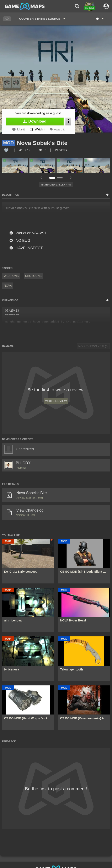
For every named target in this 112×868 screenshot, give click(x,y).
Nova (8, 286)
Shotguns (33, 276)
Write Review (56, 401)
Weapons (11, 276)
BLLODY (23, 463)
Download (35, 121)
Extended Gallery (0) (56, 185)
